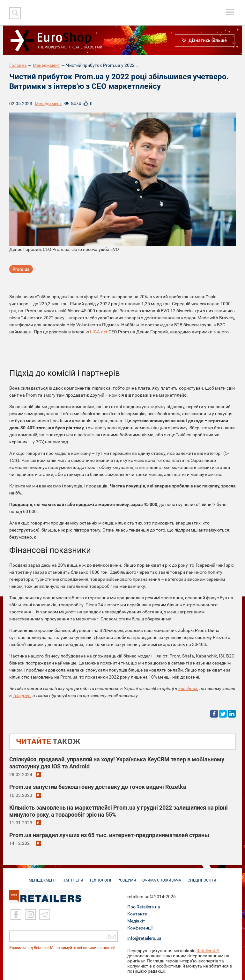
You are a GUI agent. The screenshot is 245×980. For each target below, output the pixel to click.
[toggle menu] (230, 12)
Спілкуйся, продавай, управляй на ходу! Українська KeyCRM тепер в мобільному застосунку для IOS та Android (117, 763)
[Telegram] (45, 914)
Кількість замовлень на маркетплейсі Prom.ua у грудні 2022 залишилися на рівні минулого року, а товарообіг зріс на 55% (119, 811)
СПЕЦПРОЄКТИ (205, 877)
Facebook (188, 688)
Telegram (22, 696)
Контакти (137, 914)
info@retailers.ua (144, 938)
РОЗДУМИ (127, 877)
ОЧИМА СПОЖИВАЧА (164, 877)
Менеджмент (46, 65)
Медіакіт (136, 921)
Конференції (140, 928)
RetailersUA (208, 951)
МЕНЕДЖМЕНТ (40, 877)
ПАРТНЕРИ (71, 877)
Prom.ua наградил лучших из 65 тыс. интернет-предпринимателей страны (109, 835)
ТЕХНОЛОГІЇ (100, 877)
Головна (18, 65)
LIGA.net (99, 332)
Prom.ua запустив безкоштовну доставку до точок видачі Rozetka (98, 787)
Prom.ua (21, 269)
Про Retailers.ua (144, 907)
